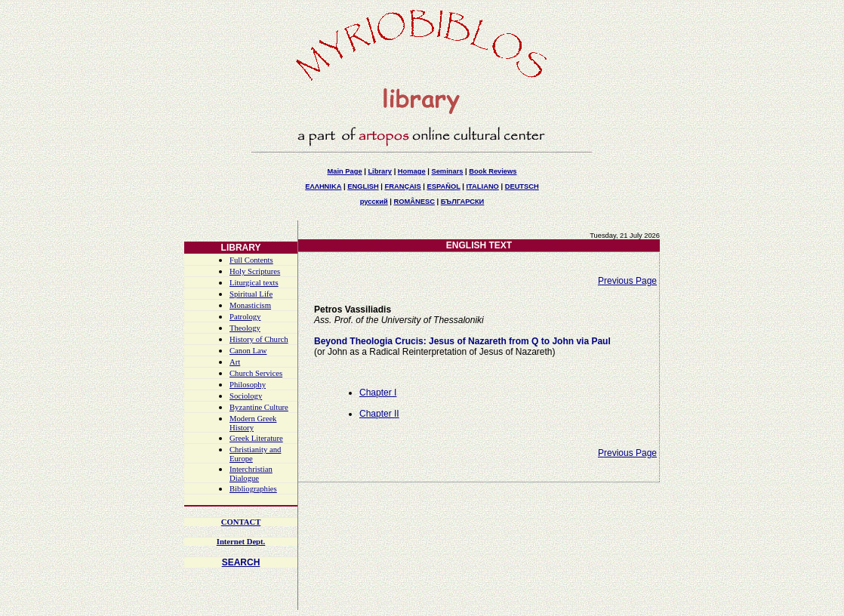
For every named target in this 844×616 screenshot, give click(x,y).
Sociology (246, 396)
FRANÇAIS (402, 186)
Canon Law (248, 351)
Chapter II (379, 414)
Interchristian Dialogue (251, 474)
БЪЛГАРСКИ (463, 202)
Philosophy (248, 385)
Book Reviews (493, 171)
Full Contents (251, 260)
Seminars (447, 171)
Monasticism (250, 305)
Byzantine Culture (259, 407)
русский (374, 202)
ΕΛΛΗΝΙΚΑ (323, 186)
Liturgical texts (254, 283)
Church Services (256, 373)
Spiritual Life (251, 294)
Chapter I (378, 393)
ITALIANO (483, 186)
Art (235, 362)
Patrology (245, 317)
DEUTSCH (522, 186)
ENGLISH (363, 186)
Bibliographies (253, 489)
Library (380, 171)
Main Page (344, 171)
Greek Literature (256, 438)
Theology (245, 328)
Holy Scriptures (255, 271)
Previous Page (627, 281)
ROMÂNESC (414, 202)
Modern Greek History (253, 423)
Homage (412, 171)
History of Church (259, 339)
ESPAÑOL (443, 186)
